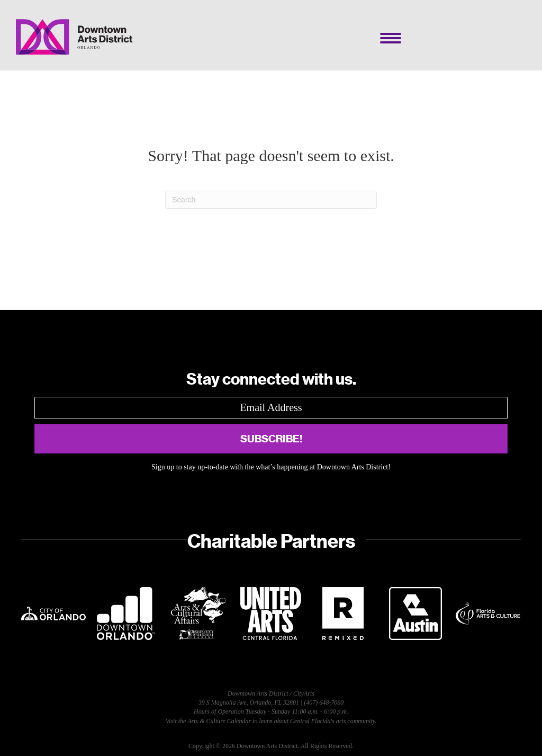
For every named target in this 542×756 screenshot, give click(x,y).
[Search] (271, 200)
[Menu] (391, 38)
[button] (271, 439)
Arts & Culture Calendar (219, 721)
